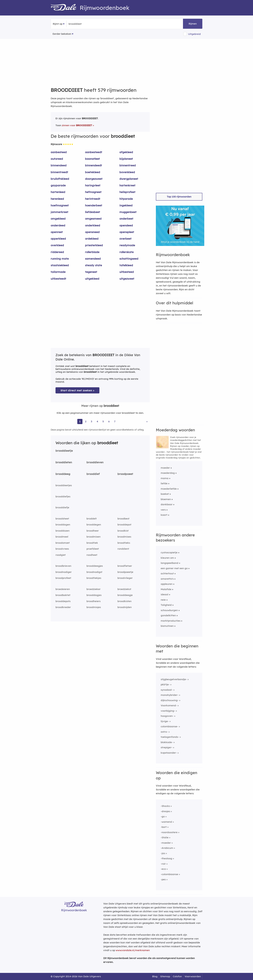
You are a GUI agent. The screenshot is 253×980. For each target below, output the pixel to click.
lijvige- (165, 721)
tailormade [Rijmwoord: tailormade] (58, 272)
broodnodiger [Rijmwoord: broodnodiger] (64, 572)
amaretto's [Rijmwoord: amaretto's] (167, 579)
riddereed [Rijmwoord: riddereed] (57, 252)
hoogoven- (167, 716)
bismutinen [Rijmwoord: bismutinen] (167, 626)
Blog (155, 976)
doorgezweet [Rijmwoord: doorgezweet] (94, 179)
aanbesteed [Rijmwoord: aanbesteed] (59, 152)
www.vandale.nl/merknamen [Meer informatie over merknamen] (133, 950)
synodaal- (167, 690)
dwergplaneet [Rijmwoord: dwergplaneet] (129, 179)
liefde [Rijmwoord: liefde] (164, 483)
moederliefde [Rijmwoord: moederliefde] (169, 489)
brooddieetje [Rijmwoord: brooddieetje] (64, 451)
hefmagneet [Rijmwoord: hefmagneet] (93, 192)
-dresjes (165, 811)
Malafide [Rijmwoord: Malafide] (166, 589)
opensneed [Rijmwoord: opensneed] (92, 232)
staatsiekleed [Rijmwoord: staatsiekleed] (60, 265)
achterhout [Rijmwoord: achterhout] (167, 573)
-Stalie (165, 837)
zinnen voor (77, 125)
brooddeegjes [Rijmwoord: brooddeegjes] (95, 566)
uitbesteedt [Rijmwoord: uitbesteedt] (58, 279)
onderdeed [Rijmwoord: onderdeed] (58, 225)
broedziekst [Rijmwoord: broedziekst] (124, 589)
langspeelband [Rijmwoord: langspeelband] (170, 563)
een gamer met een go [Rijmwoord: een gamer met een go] (174, 568)
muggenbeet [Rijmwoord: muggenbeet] (128, 212)
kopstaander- (169, 753)
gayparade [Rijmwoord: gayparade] (58, 185)
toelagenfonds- (170, 737)
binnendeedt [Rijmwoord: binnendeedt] (94, 165)
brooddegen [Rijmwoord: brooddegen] (94, 525)
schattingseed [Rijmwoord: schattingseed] (129, 259)
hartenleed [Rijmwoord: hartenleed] (58, 192)
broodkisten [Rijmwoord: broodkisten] (124, 601)
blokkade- (167, 742)
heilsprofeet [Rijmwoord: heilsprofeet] (127, 192)
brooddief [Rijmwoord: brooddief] (93, 474)
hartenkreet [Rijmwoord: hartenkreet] (127, 185)
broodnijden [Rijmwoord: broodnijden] (125, 607)
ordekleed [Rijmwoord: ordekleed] (92, 239)
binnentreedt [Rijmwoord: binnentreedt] (59, 172)
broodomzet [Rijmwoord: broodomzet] (63, 543)
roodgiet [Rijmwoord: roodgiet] (61, 555)
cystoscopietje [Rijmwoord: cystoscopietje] (169, 552)
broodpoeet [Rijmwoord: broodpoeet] (125, 474)
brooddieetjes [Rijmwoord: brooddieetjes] (64, 485)
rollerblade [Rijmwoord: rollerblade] (92, 252)
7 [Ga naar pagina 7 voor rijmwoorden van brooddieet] (115, 421)
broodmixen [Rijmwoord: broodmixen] (94, 537)
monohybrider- (170, 695)
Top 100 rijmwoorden (179, 197)
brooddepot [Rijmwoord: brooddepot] (124, 525)
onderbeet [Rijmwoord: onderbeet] (126, 219)
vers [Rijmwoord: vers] (163, 510)
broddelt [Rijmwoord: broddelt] (92, 519)
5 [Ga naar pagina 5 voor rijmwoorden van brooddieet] (103, 421)
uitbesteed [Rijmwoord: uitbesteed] (127, 272)
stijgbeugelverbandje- (174, 679)
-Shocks (165, 806)
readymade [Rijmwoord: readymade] (127, 245)
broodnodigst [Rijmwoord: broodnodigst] (94, 572)
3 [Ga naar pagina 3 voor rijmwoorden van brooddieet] (91, 421)
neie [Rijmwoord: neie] (163, 600)
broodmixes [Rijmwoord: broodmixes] (124, 537)
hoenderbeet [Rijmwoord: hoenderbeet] (94, 205)
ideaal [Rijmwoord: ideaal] (164, 594)
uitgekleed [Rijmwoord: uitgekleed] (92, 279)
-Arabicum (167, 848)
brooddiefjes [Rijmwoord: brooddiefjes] (63, 496)
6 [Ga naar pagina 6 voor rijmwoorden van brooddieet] (109, 421)
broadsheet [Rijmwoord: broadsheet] (62, 519)
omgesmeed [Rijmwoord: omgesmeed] (93, 219)
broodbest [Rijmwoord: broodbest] (123, 519)
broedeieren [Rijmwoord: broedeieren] (63, 589)
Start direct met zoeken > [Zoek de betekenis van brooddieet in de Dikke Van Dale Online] (77, 390)
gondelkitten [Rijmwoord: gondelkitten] (168, 615)
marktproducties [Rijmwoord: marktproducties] (171, 621)
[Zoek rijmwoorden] (84, 24)
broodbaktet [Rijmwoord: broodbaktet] (63, 595)
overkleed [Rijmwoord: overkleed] (57, 245)
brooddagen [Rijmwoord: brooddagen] (63, 525)
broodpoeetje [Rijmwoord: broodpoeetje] (125, 572)
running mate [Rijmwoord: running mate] (60, 259)
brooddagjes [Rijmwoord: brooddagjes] (94, 595)
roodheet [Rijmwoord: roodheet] (92, 555)
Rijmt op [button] (58, 24)
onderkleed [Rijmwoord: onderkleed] (93, 225)
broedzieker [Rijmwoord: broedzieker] (94, 589)
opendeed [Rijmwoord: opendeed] (126, 225)
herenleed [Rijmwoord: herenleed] (57, 199)
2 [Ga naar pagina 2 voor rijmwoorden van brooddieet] (86, 421)
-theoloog (166, 858)
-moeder (166, 843)
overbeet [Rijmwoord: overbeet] (125, 239)
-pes (163, 879)
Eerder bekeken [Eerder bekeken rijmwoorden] (62, 34)
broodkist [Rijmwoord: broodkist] (123, 531)
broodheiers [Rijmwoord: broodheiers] (94, 601)
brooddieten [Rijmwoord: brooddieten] (64, 462)
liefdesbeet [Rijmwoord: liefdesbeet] (93, 212)
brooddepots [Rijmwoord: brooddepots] (63, 601)
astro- (164, 732)
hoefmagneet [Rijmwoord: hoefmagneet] (60, 205)
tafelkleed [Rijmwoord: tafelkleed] (126, 265)
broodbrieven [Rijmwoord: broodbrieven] (63, 566)
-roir (163, 864)
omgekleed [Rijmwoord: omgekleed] (58, 219)
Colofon (177, 976)
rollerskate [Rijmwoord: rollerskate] (126, 252)
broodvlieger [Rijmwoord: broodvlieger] (125, 578)
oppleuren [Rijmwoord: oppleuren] (167, 584)
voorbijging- (168, 711)
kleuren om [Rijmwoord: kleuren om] (167, 558)
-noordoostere (169, 832)
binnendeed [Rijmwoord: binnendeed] (59, 165)
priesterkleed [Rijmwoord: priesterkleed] (94, 245)
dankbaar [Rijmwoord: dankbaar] (167, 504)
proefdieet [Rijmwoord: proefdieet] (93, 549)
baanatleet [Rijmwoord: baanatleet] (92, 159)
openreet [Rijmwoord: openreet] (57, 232)
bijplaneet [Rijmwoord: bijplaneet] (126, 159)
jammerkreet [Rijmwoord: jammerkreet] (59, 212)
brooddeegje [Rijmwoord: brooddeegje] (125, 595)
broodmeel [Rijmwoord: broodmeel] (62, 537)
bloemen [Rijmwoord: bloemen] (166, 499)
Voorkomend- (169, 705)
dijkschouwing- (170, 700)
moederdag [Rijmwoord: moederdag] (168, 473)
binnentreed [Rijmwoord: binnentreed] (128, 165)
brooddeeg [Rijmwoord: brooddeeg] (63, 474)
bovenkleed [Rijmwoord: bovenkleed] (127, 172)
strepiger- (167, 747)
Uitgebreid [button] (194, 34)
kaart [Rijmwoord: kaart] (164, 515)
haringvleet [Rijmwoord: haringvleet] (93, 185)
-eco (163, 869)
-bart (164, 827)
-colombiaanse (169, 874)
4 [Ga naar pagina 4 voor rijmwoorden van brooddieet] (97, 421)
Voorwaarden (193, 976)
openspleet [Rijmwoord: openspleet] (127, 232)
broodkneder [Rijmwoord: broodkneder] (63, 607)
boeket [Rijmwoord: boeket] (165, 494)
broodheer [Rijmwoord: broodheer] (93, 531)
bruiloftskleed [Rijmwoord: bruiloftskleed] (60, 179)
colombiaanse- (169, 726)
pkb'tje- (165, 684)
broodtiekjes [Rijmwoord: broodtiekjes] (94, 578)
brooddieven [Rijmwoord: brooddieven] (95, 462)
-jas (163, 853)
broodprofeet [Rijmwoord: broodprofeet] (63, 578)
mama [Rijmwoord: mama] (165, 478)
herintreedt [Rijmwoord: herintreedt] (93, 199)
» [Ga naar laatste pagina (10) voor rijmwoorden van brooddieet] (147, 421)
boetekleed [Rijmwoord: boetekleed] (93, 172)
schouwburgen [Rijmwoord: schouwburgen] (169, 610)
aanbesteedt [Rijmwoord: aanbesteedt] (94, 152)
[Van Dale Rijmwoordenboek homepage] (65, 8)
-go (163, 816)
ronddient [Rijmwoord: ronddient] (123, 549)
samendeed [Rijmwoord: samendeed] (93, 259)
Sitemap (165, 976)
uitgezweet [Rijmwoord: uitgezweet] (127, 279)
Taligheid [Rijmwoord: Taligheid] (166, 605)
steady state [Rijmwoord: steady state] (94, 265)
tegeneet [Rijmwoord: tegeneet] (91, 272)
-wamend (166, 822)
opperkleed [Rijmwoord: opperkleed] (58, 239)
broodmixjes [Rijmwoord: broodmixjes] (94, 607)
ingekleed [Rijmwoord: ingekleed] (126, 205)
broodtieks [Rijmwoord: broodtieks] (124, 543)
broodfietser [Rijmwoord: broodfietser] (125, 566)
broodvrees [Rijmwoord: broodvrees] (62, 549)
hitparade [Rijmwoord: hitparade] (126, 199)
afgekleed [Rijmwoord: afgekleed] (126, 152)
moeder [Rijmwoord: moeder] (165, 468)
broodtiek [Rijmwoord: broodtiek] (92, 543)
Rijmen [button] (193, 24)
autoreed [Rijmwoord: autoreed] (57, 159)
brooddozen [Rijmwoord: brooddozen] (63, 531)
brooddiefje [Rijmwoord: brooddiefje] (62, 507)
